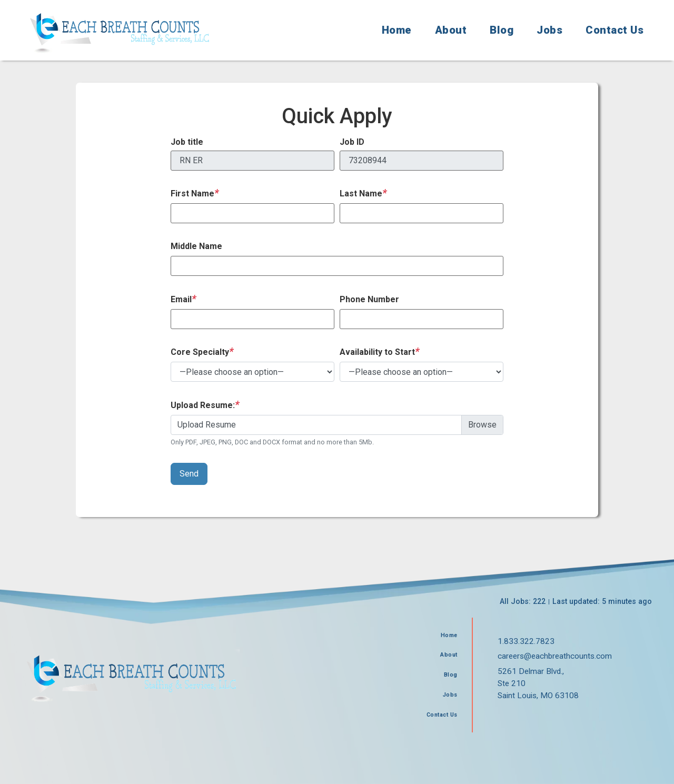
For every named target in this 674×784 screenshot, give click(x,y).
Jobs (549, 30)
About (451, 30)
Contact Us (614, 30)
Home (397, 30)
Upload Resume (207, 425)
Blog (502, 30)
